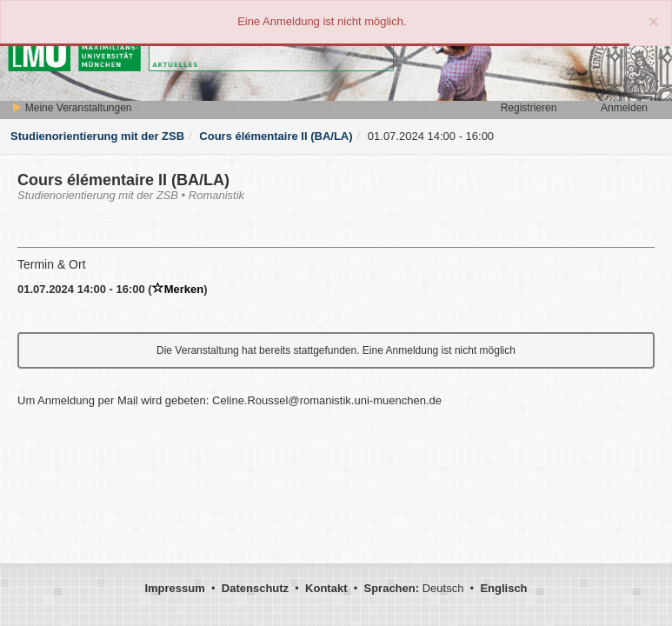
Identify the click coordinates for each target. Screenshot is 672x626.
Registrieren (529, 108)
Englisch (503, 588)
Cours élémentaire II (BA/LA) (276, 136)
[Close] (654, 21)
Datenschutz (255, 588)
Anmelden (624, 108)
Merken (178, 289)
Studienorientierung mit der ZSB (97, 136)
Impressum (174, 588)
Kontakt (326, 588)
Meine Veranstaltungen (71, 108)
